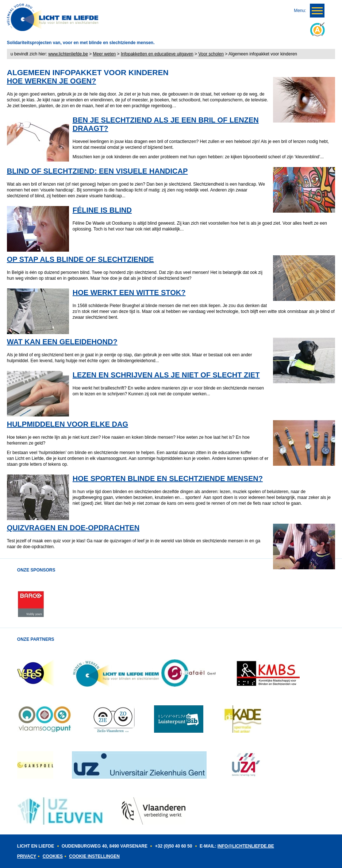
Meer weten (105, 54)
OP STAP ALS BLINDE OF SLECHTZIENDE (80, 259)
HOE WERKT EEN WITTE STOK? (129, 292)
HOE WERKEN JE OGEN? (51, 81)
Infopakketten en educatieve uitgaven (157, 54)
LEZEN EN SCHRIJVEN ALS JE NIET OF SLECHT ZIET (166, 375)
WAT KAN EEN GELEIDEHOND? (62, 342)
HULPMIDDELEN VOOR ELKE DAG (68, 424)
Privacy (27, 856)
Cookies (53, 856)
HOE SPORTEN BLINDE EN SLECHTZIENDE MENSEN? (168, 478)
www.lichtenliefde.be (68, 54)
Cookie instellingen (94, 856)
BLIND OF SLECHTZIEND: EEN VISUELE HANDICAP (97, 171)
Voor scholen (211, 54)
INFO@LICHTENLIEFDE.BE (246, 846)
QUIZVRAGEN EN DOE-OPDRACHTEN (73, 528)
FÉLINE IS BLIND (102, 210)
